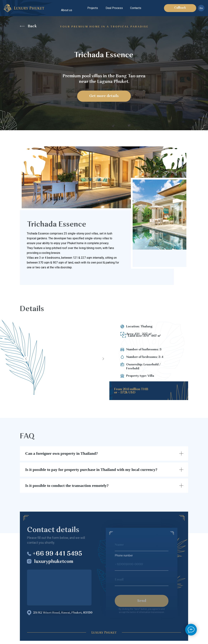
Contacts (136, 8)
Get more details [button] (104, 96)
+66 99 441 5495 (57, 554)
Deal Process (114, 8)
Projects (93, 8)
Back (32, 26)
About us (67, 10)
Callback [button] (180, 8)
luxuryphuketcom (54, 562)
